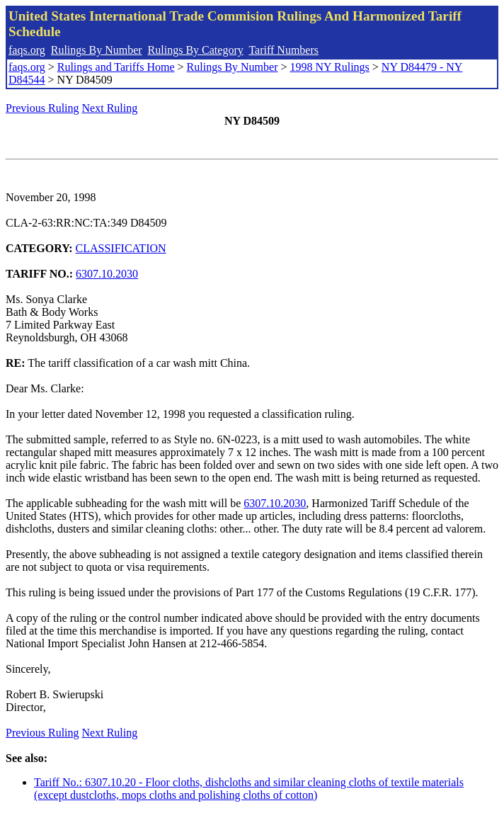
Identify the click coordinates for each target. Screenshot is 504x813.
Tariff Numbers (283, 50)
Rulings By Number (97, 50)
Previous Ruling (42, 108)
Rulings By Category (196, 50)
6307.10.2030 (107, 274)
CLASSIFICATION (121, 248)
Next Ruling (110, 108)
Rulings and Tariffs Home (116, 67)
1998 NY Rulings (330, 67)
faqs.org (27, 50)
